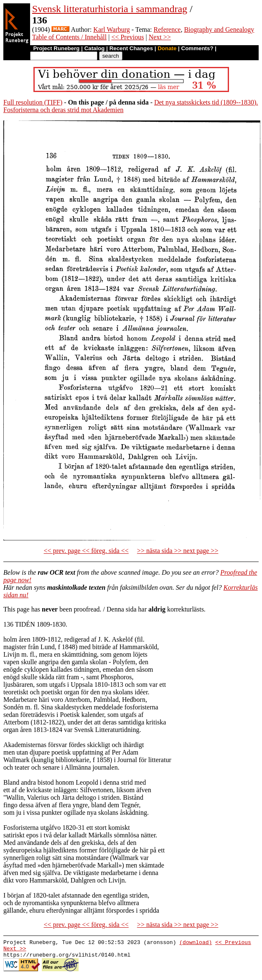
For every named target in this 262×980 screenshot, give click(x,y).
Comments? (197, 48)
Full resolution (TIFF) (33, 102)
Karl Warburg (111, 29)
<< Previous (127, 37)
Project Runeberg (56, 48)
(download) (196, 943)
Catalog (95, 48)
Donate (167, 48)
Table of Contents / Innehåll (69, 37)
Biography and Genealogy (219, 29)
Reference (167, 29)
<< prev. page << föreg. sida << (86, 551)
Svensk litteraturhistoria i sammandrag (110, 9)
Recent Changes (131, 48)
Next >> (160, 37)
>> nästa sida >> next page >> (178, 551)
